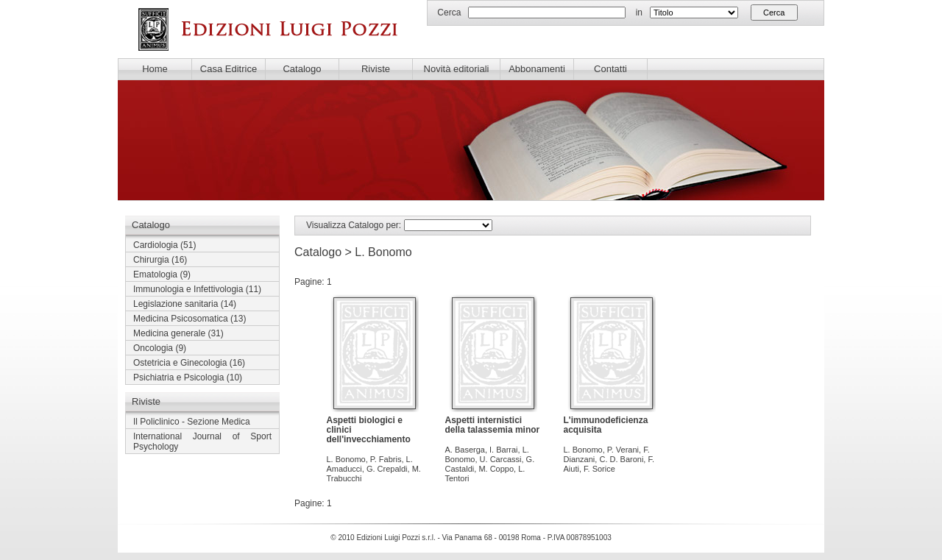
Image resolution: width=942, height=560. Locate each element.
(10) (188, 378)
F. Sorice (599, 469)
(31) (178, 333)
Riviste (376, 69)
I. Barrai (504, 450)
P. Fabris (386, 459)
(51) (164, 245)
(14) (185, 304)
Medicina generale (169, 333)
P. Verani (623, 450)
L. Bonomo (346, 459)
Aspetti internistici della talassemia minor (493, 425)
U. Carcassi (501, 459)
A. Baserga (465, 450)
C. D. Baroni (621, 459)
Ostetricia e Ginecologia (180, 363)
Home (155, 69)
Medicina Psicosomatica (181, 319)
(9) (162, 274)
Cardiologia (156, 245)
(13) (190, 319)
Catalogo (302, 69)
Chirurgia (151, 260)
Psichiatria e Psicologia (178, 378)
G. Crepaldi (387, 469)
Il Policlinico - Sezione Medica (192, 422)
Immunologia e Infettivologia (188, 289)
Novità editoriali (457, 69)
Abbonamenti (537, 69)
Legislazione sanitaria (176, 304)
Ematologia (155, 274)
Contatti (610, 69)
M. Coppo (496, 469)
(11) (197, 289)
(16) (160, 260)
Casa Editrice (229, 69)
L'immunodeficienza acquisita (606, 425)
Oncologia (153, 348)
